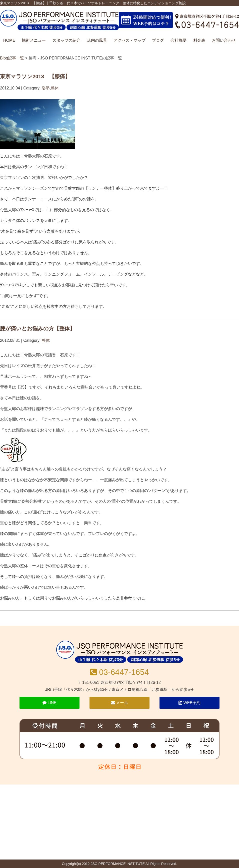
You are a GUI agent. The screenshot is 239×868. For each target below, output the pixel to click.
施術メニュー (34, 40)
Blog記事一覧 (12, 58)
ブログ (158, 40)
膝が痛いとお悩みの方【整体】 (37, 328)
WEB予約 (189, 703)
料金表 (199, 40)
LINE (49, 703)
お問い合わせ (224, 40)
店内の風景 (97, 40)
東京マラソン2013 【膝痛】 (35, 76)
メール (119, 703)
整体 (55, 88)
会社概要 (178, 40)
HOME (9, 40)
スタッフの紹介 (66, 40)
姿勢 (46, 88)
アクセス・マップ (129, 40)
